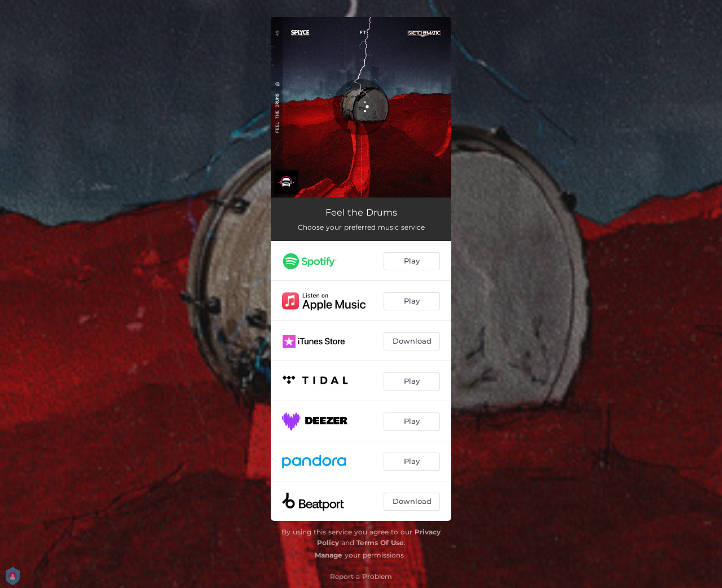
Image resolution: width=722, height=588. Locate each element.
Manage (329, 555)
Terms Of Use (380, 543)
